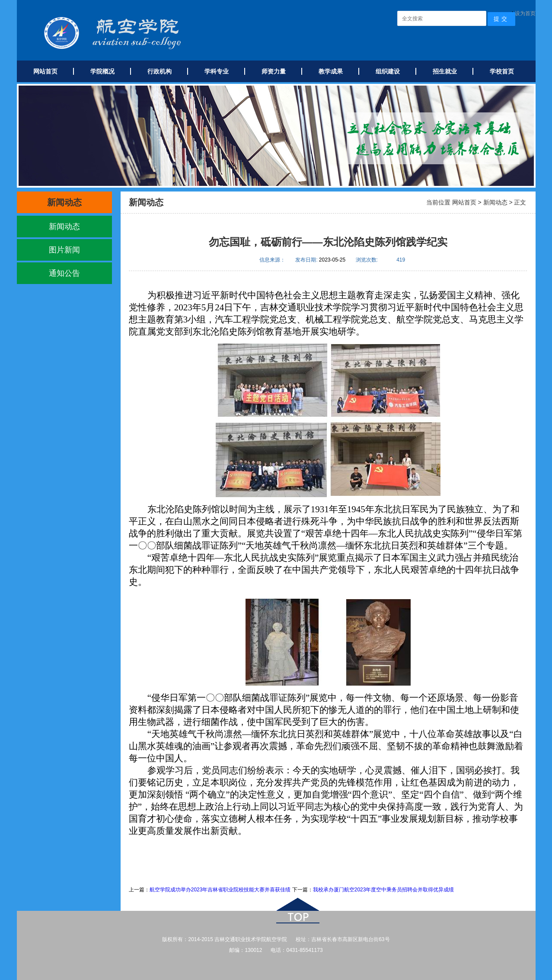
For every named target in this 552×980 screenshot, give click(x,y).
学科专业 (217, 71)
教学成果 (331, 71)
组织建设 (388, 71)
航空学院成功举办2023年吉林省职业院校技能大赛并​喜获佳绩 (221, 890)
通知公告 (64, 273)
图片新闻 (64, 250)
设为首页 (525, 13)
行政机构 (160, 71)
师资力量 (274, 71)
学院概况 (102, 71)
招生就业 (445, 71)
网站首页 (45, 71)
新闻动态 (64, 227)
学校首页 (502, 71)
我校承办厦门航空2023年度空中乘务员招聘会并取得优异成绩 (384, 890)
